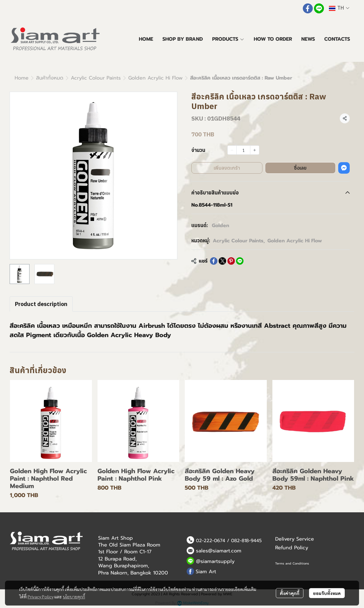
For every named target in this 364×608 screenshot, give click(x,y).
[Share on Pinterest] (231, 261)
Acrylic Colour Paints (96, 78)
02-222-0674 (211, 541)
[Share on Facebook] (214, 261)
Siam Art (206, 572)
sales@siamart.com (219, 551)
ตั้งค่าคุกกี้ (290, 593)
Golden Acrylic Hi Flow (155, 78)
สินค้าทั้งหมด (50, 78)
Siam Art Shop (116, 538)
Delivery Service (295, 539)
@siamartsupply (215, 561)
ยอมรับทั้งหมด (327, 593)
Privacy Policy (41, 597)
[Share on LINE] (240, 261)
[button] (339, 8)
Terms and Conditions (292, 563)
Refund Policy (292, 548)
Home (22, 78)
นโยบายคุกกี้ (74, 597)
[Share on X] (222, 261)
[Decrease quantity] (232, 150)
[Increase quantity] (255, 150)
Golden (221, 226)
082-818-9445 (246, 541)
